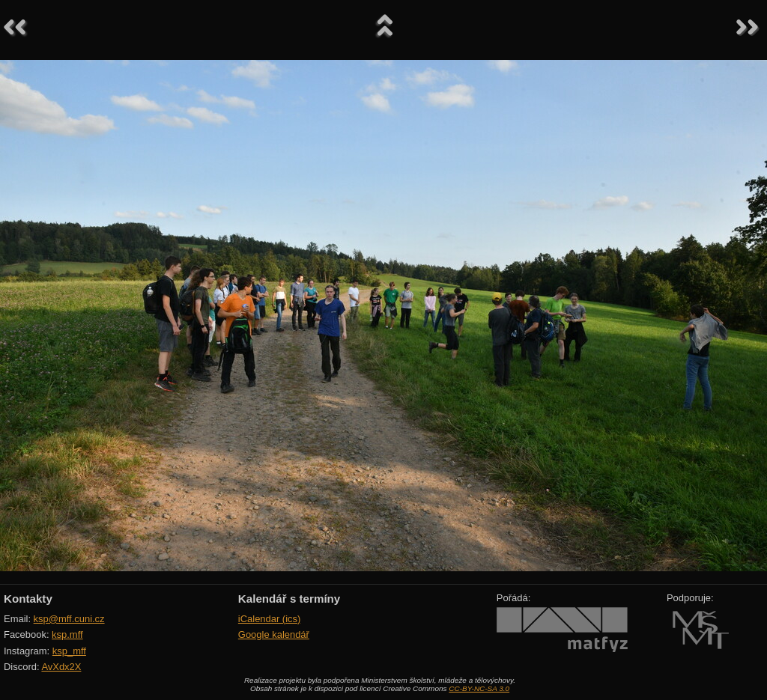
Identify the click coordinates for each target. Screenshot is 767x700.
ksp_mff (69, 651)
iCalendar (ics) (270, 619)
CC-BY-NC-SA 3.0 (479, 688)
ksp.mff (67, 634)
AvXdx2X (61, 667)
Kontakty (28, 599)
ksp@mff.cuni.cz (69, 619)
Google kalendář (274, 634)
